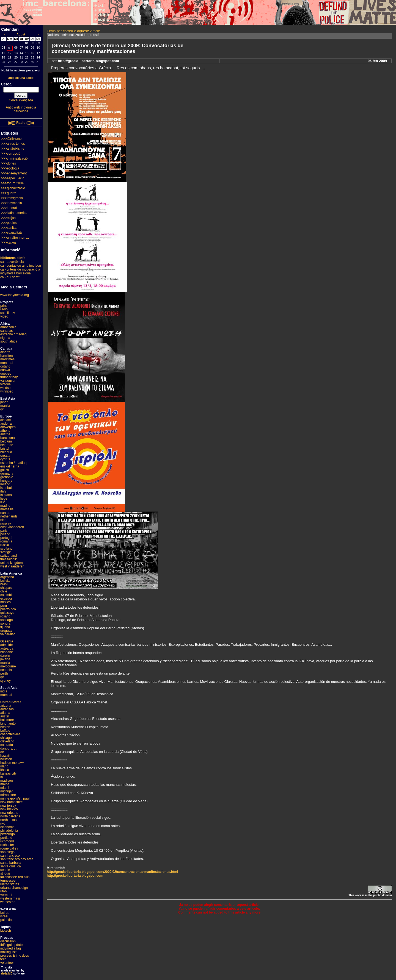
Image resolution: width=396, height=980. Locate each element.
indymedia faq (11, 948)
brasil (4, 584)
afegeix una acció (21, 78)
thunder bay (9, 377)
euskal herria (10, 466)
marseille (7, 509)
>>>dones (9, 163)
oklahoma (7, 827)
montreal (7, 363)
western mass (10, 898)
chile (4, 591)
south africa (9, 341)
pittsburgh (8, 834)
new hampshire (11, 802)
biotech (6, 931)
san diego (7, 852)
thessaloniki (9, 559)
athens (5, 431)
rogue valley (9, 848)
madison (6, 781)
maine (5, 784)
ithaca (5, 770)
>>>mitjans (9, 218)
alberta (5, 352)
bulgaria (6, 452)
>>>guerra (9, 193)
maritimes (7, 359)
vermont (6, 895)
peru (4, 606)
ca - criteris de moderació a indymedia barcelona (20, 271)
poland (5, 534)
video (4, 316)
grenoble (7, 477)
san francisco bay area (17, 859)
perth (4, 673)
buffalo (5, 731)
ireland (5, 484)
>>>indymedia (12, 203)
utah (3, 891)
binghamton (9, 723)
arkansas (7, 709)
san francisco (10, 856)
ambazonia (8, 327)
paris (4, 531)
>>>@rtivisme (11, 139)
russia (5, 545)
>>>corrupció (11, 154)
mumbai (6, 695)
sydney (5, 681)
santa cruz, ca (11, 866)
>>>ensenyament (14, 173)
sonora (5, 623)
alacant (6, 420)
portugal (6, 538)
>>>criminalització (14, 158)
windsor (6, 388)
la (2, 777)
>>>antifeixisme (13, 149)
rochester (7, 845)
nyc (3, 823)
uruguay (6, 631)
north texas (8, 820)
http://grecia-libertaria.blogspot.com (75, 876)
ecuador (6, 598)
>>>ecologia (10, 168)
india (4, 691)
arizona (6, 706)
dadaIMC (7, 974)
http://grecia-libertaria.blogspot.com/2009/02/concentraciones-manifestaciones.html (112, 872)
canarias (6, 331)
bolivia (5, 581)
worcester (7, 902)
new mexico (9, 809)
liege (4, 499)
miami (5, 788)
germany (7, 474)
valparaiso (8, 634)
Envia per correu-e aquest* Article (73, 31)
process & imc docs (15, 956)
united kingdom (11, 563)
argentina (7, 577)
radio (4, 309)
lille (3, 502)
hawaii (5, 756)
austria (5, 434)
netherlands (9, 516)
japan (4, 402)
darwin (5, 656)
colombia (7, 595)
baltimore (7, 720)
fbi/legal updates (12, 945)
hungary (6, 481)
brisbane (7, 652)
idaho (4, 766)
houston (6, 759)
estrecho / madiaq (13, 334)
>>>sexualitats (12, 233)
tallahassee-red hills (15, 877)
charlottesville (10, 734)
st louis (5, 873)
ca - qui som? (10, 277)
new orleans (9, 813)
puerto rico (8, 609)
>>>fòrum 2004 (12, 183)
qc (2, 409)
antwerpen (8, 427)
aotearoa (7, 648)
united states (10, 884)
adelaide (6, 645)
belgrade (7, 445)
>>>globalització (13, 188)
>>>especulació (13, 178)
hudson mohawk (12, 763)
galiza (5, 470)
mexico (5, 602)
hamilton (6, 356)
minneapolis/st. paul (15, 798)
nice (3, 520)
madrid (5, 506)
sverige (6, 552)
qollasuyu (7, 613)
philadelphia (9, 831)
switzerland (9, 556)
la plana (6, 495)
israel (4, 916)
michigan (7, 791)
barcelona (8, 438)
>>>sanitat (9, 228)
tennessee (8, 881)
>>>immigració (12, 198)
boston (5, 727)
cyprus (5, 459)
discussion (8, 941)
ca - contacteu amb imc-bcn (20, 266)
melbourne (8, 666)
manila (5, 406)
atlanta (5, 713)
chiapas (6, 588)
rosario (5, 616)
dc (2, 752)
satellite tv (8, 313)
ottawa (5, 370)
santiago (6, 620)
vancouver (8, 381)
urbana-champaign (14, 888)
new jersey (8, 806)
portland (6, 838)
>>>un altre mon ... (15, 238)
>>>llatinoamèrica (14, 213)
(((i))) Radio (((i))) (21, 123)
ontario (5, 366)
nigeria (5, 338)
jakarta (5, 659)
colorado (7, 745)
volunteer (7, 963)
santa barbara (10, 863)
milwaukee (8, 795)
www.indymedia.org (15, 295)
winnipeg (7, 391)
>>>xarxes (9, 243)
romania (6, 541)
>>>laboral (9, 208)
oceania (6, 670)
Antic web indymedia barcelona (21, 109)
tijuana (5, 627)
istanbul (6, 488)
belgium (6, 441)
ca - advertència (12, 262)
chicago (6, 738)
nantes (5, 513)
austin (5, 716)
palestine (7, 920)
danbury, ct (8, 748)
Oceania (7, 641)
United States (11, 702)
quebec (6, 374)
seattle (5, 870)
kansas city (8, 773)
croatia (5, 456)
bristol (5, 449)
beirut (4, 913)
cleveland (7, 741)
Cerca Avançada (21, 100)
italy (3, 491)
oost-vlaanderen (12, 527)
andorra (6, 424)
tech (3, 959)
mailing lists (9, 952)
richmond (7, 841)
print (3, 306)
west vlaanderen (12, 566)
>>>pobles (9, 223)
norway (6, 524)
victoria (5, 384)
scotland (6, 549)
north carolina (10, 816)
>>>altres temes (13, 144)
